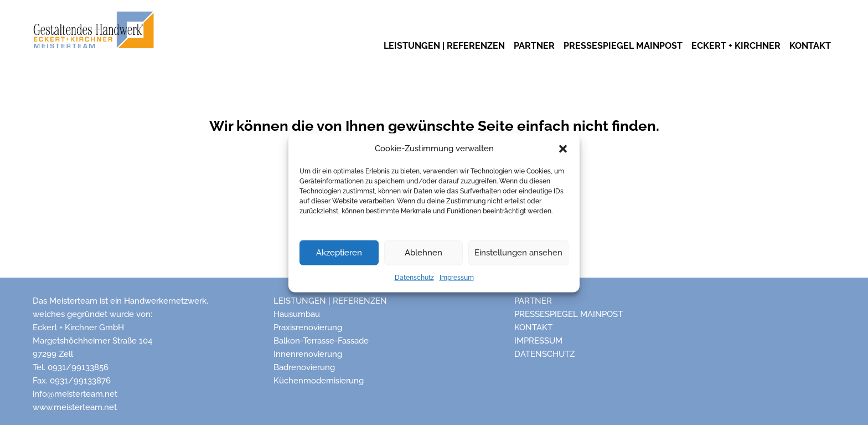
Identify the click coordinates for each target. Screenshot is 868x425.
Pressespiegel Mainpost (569, 314)
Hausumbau (297, 314)
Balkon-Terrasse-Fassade (321, 341)
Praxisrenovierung (308, 327)
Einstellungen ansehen (518, 253)
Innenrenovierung (308, 354)
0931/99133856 (78, 367)
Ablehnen (423, 253)
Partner (533, 301)
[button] (563, 148)
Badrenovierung (304, 367)
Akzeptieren (339, 253)
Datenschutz (414, 277)
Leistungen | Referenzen (330, 301)
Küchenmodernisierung (319, 381)
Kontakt (533, 327)
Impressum (457, 277)
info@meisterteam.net (75, 394)
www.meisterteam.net (75, 407)
